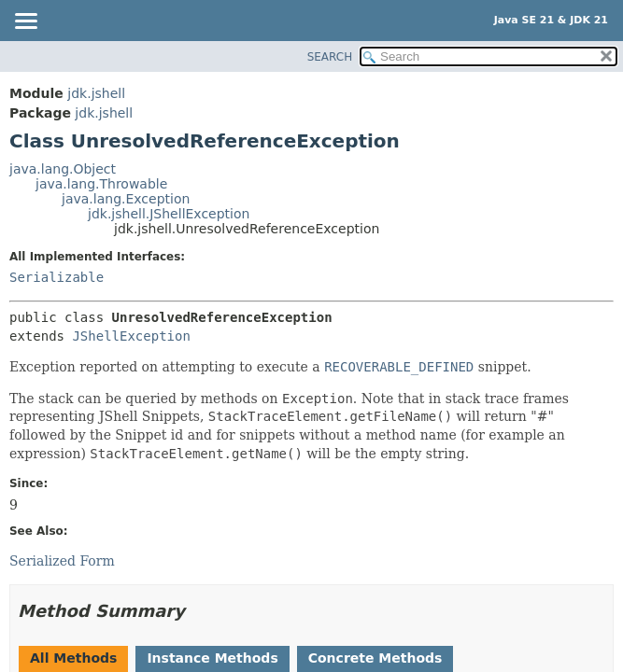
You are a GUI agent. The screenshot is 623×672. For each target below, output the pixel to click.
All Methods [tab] (73, 658)
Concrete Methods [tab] (375, 658)
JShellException (131, 336)
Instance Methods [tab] (212, 658)
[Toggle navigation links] (25, 22)
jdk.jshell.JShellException (169, 214)
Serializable (57, 277)
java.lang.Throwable (101, 184)
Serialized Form (62, 561)
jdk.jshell (96, 93)
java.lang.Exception (126, 199)
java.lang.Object (63, 169)
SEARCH (330, 57)
